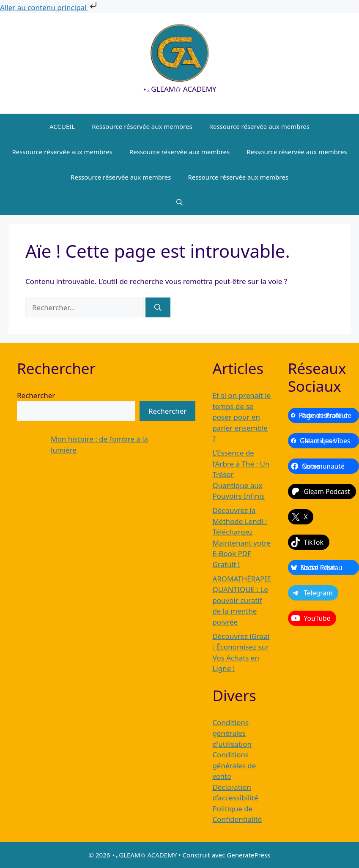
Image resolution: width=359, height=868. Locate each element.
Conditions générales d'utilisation (232, 733)
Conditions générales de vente (234, 765)
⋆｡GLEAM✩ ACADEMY (179, 89)
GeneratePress (248, 855)
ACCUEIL (62, 126)
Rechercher (36, 395)
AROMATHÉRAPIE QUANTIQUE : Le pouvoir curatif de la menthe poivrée (241, 600)
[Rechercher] (158, 308)
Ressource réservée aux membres (142, 126)
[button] (179, 202)
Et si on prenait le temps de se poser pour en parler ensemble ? (241, 417)
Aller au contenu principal (49, 7)
